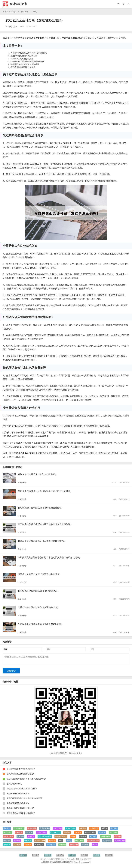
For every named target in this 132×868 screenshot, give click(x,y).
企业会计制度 (90, 834)
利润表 (105, 830)
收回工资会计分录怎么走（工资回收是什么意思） (42, 541)
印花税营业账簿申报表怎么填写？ (21, 771)
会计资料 (45, 864)
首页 (14, 12)
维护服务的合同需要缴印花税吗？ (21, 815)
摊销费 (69, 842)
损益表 (73, 838)
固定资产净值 (120, 842)
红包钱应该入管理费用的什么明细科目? (27, 61)
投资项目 (28, 846)
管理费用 (118, 838)
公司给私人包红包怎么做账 (22, 59)
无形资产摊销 (8, 838)
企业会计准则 (71, 830)
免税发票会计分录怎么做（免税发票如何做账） (41, 624)
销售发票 (102, 834)
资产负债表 (58, 830)
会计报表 (29, 834)
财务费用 (85, 846)
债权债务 (28, 842)
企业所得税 (51, 846)
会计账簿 (17, 842)
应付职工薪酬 (40, 842)
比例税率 (20, 838)
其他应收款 (39, 846)
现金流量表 (113, 834)
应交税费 (17, 846)
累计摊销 (93, 838)
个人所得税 (107, 842)
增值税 (95, 846)
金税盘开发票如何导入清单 (18, 805)
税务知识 (97, 857)
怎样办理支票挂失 (14, 785)
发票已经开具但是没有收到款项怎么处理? (24, 800)
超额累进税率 (105, 838)
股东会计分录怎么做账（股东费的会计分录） (40, 574)
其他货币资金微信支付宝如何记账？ (22, 790)
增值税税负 (74, 846)
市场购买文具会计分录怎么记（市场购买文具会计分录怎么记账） (50, 558)
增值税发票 (32, 830)
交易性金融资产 (61, 838)
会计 (61, 842)
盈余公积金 (79, 842)
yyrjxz (63, 861)
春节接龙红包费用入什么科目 (23, 67)
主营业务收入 (19, 830)
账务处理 (7, 842)
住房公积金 (8, 834)
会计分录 (25, 12)
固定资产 (7, 830)
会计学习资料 (19, 4)
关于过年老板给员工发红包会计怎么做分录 (29, 53)
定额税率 (7, 846)
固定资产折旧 (55, 834)
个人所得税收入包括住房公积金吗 (21, 775)
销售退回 (52, 842)
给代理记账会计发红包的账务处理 (25, 64)
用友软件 (80, 861)
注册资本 (67, 834)
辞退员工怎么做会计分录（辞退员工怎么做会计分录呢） (45, 491)
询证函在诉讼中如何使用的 (18, 795)
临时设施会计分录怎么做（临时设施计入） (39, 591)
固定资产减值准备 (45, 838)
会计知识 (48, 857)
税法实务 (109, 857)
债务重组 (31, 838)
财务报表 (19, 834)
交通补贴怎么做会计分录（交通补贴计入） (39, 607)
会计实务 (35, 857)
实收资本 (83, 830)
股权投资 (114, 830)
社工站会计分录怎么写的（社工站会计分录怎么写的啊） (45, 524)
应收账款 (62, 846)
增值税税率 (94, 830)
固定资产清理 (41, 834)
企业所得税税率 (93, 842)
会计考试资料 (55, 864)
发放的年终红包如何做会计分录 (24, 56)
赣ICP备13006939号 (82, 864)
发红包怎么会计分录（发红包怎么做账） (38, 474)
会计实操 (23, 857)
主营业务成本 (45, 830)
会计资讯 (60, 857)
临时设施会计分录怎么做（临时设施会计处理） (41, 508)
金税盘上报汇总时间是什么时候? (20, 810)
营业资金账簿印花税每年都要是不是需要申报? (26, 780)
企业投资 (83, 838)
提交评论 (11, 672)
